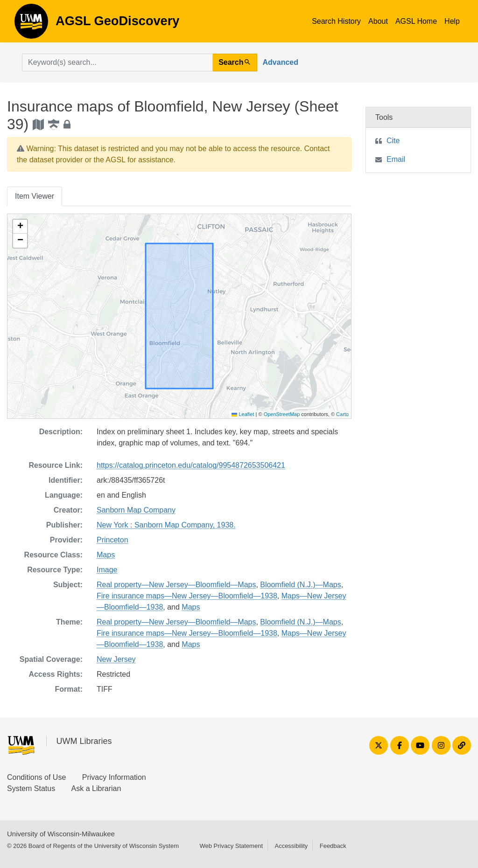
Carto (342, 414)
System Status (31, 788)
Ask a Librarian (96, 788)
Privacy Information (114, 777)
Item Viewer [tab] (35, 196)
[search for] (117, 62)
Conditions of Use (36, 777)
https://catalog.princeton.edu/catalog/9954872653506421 (191, 465)
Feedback (333, 846)
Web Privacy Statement (231, 846)
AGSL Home (416, 21)
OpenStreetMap (282, 414)
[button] (20, 227)
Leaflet (243, 414)
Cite (393, 141)
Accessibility (291, 846)
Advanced (281, 62)
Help (452, 21)
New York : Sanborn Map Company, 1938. (166, 525)
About (378, 21)
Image (107, 570)
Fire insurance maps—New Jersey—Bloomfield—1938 (187, 596)
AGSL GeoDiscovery (31, 24)
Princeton (112, 540)
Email (396, 159)
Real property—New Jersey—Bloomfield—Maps (176, 585)
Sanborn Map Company (136, 510)
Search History (336, 21)
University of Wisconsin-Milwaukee (61, 834)
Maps (106, 555)
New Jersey (116, 659)
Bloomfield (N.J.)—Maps (300, 585)
